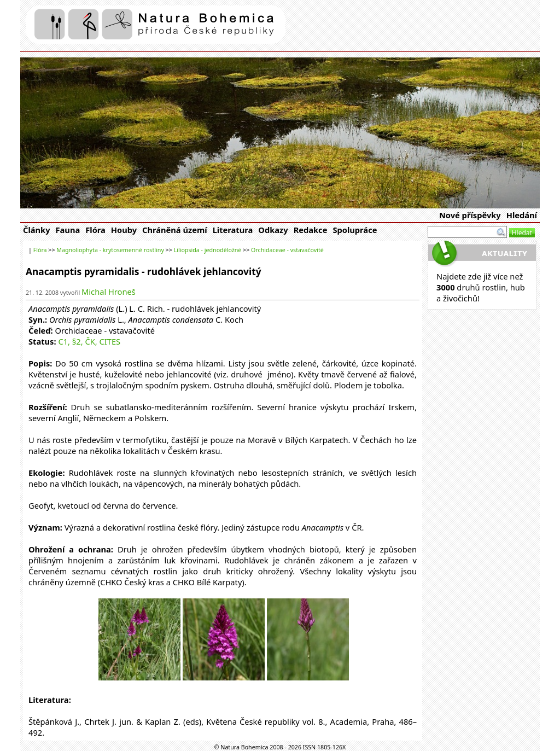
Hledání (522, 215)
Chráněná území (175, 230)
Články (37, 230)
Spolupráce (355, 230)
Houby (124, 230)
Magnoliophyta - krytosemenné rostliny (110, 250)
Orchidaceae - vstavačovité (287, 250)
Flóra (95, 230)
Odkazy (273, 230)
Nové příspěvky (470, 215)
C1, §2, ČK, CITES (89, 341)
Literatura (233, 230)
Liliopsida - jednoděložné (208, 250)
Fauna (68, 230)
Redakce (311, 230)
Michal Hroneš (109, 292)
